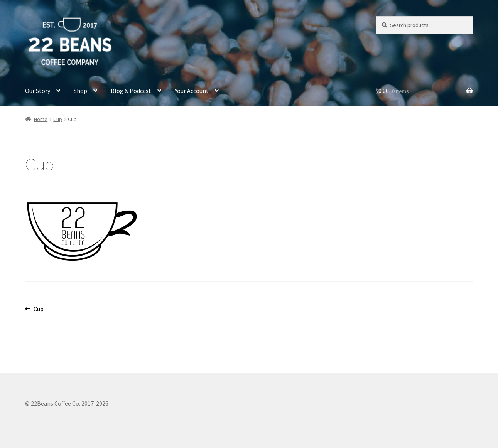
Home (41, 119)
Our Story (38, 91)
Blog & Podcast (131, 91)
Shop (80, 91)
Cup (58, 119)
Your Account (192, 91)
